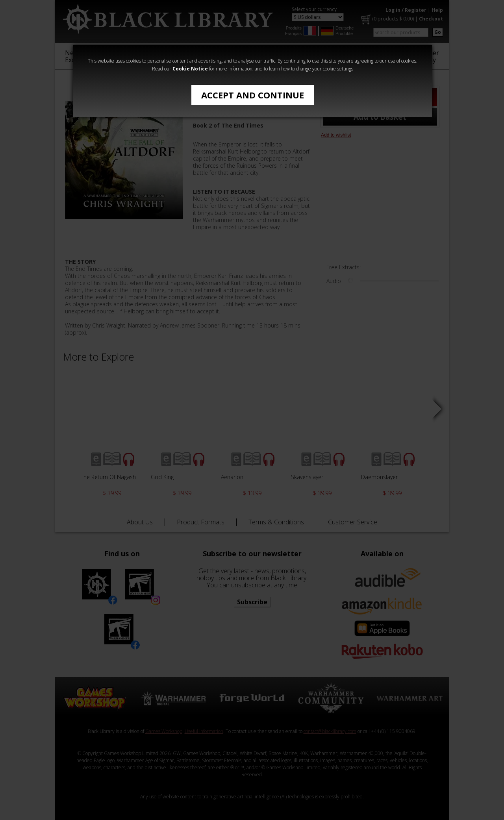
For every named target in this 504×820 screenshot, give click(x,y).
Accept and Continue (253, 95)
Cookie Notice (190, 69)
